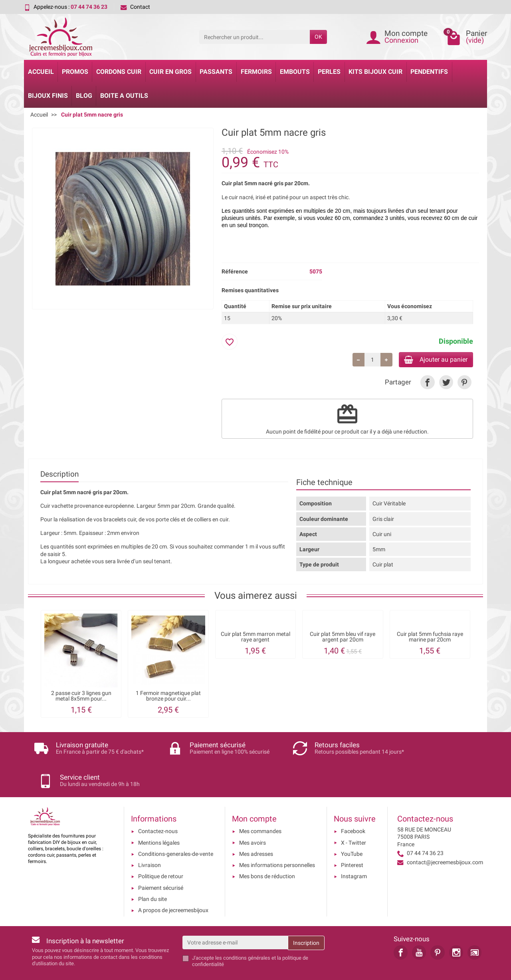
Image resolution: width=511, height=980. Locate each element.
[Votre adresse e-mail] (235, 917)
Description (59, 476)
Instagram (354, 851)
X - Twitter (354, 817)
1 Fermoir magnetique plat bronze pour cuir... (168, 697)
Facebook (353, 806)
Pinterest (352, 839)
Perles (329, 72)
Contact (135, 7)
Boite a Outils (124, 96)
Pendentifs (429, 72)
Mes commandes (260, 806)
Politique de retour (161, 851)
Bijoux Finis (48, 96)
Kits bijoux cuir (375, 72)
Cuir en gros (170, 72)
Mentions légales (159, 817)
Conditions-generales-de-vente (176, 828)
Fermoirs (256, 72)
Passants (216, 72)
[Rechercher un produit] (255, 37)
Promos (75, 72)
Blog (84, 96)
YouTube (352, 828)
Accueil (41, 72)
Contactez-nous (158, 806)
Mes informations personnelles (277, 839)
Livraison (150, 839)
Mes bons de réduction (267, 851)
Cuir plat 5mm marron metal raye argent (255, 638)
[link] (427, 383)
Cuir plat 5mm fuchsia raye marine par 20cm (430, 638)
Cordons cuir (119, 72)
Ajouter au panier (431, 360)
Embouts (295, 72)
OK (318, 37)
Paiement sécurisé (161, 862)
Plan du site (153, 873)
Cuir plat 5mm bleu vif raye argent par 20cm (343, 638)
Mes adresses (256, 828)
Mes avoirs (253, 817)
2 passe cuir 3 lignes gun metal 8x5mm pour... (81, 697)
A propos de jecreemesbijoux (173, 885)
